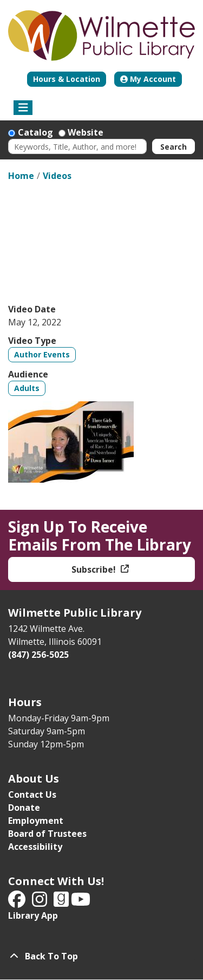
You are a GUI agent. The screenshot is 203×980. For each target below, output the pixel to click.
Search (173, 147)
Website (86, 132)
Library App (33, 915)
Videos (57, 176)
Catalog (35, 132)
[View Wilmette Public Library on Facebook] (18, 902)
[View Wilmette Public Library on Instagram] (41, 902)
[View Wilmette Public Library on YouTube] (81, 902)
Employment (36, 821)
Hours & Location (67, 79)
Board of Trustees (47, 834)
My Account (148, 79)
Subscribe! (95, 569)
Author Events (42, 354)
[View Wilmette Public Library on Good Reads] (62, 902)
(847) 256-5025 (38, 655)
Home (21, 176)
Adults (27, 388)
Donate (24, 808)
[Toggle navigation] (23, 108)
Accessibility (35, 847)
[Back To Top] (101, 956)
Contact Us (32, 795)
